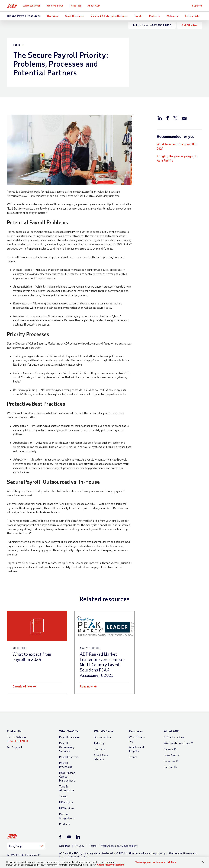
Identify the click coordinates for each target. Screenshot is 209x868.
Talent (63, 796)
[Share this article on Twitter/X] (175, 118)
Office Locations (174, 737)
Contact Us (14, 731)
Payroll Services (69, 737)
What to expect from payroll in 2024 (177, 146)
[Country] (26, 846)
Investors (170, 761)
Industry (99, 743)
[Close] (203, 862)
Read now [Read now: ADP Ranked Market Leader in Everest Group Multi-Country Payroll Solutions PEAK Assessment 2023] (86, 686)
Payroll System (69, 757)
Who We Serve (55, 6)
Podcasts (154, 16)
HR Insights (66, 802)
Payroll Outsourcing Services (67, 747)
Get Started (190, 25)
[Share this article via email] (184, 118)
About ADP (94, 6)
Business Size (102, 737)
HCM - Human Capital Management (67, 777)
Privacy (80, 846)
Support (197, 6)
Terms (93, 846)
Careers (168, 749)
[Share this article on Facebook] (168, 118)
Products (65, 824)
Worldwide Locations (177, 743)
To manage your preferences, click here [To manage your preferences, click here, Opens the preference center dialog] (156, 862)
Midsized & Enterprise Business (109, 16)
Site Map (65, 846)
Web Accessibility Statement (119, 846)
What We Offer (32, 6)
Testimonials (192, 16)
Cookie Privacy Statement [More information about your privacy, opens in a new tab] (111, 865)
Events (138, 16)
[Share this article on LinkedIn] (160, 118)
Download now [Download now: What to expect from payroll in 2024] (22, 686)
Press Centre (172, 755)
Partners (99, 749)
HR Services (67, 808)
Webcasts (172, 16)
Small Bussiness (74, 16)
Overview (53, 16)
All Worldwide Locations (22, 855)
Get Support (15, 747)
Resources (76, 6)
